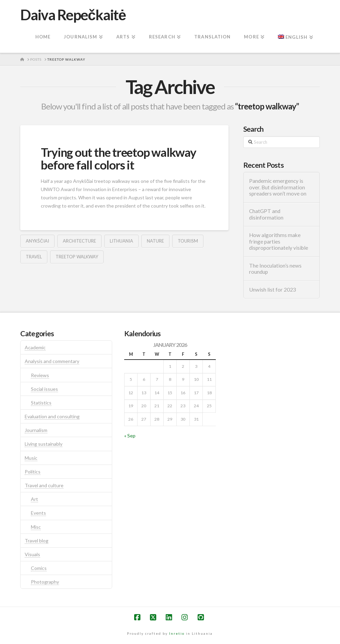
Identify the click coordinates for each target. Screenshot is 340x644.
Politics (33, 472)
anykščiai (37, 241)
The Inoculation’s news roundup (275, 269)
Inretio (177, 633)
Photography (45, 582)
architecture (79, 241)
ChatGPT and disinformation (266, 214)
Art (34, 499)
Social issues (44, 389)
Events (38, 513)
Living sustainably (44, 444)
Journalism (36, 430)
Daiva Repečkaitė (73, 15)
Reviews (40, 375)
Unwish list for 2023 (273, 290)
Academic (35, 347)
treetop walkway (77, 257)
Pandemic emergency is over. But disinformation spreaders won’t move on (278, 187)
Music (31, 458)
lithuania (121, 241)
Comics (39, 568)
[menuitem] (295, 37)
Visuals (32, 554)
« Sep (130, 436)
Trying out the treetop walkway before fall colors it (118, 158)
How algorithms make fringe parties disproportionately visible (279, 241)
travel (34, 257)
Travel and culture (44, 485)
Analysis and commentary (52, 361)
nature (155, 241)
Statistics (41, 403)
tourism (188, 241)
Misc (36, 527)
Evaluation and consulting (52, 416)
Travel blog (37, 541)
